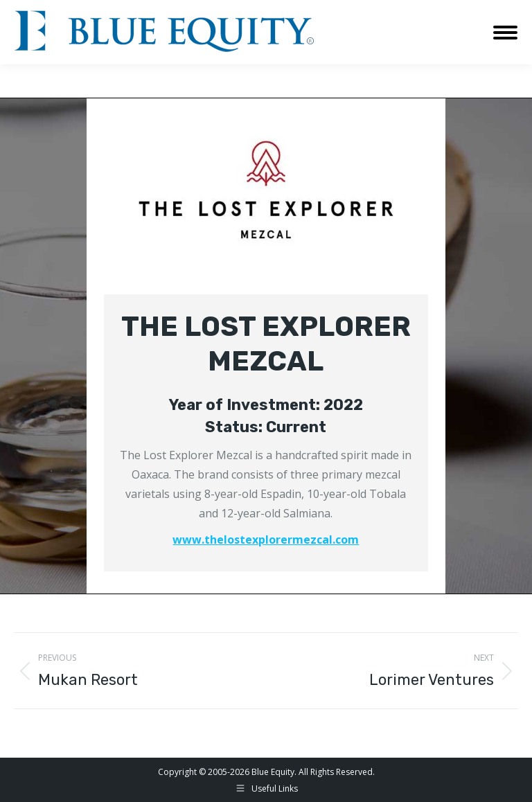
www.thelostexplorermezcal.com (266, 540)
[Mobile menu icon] (505, 33)
